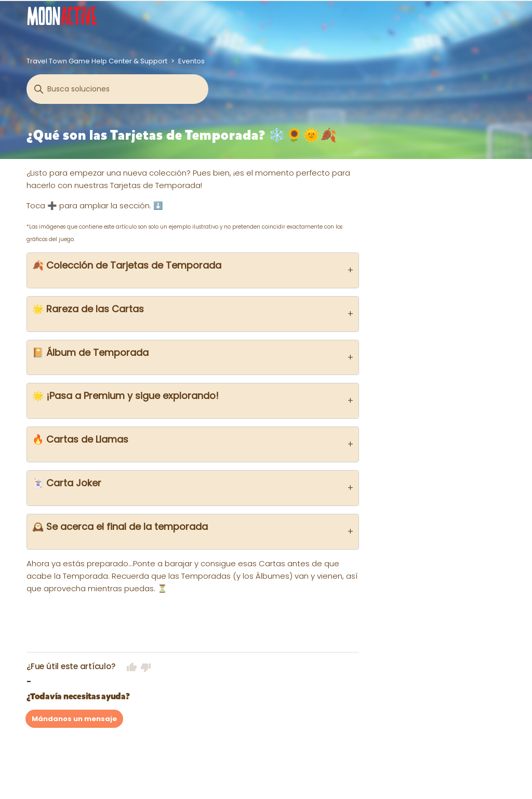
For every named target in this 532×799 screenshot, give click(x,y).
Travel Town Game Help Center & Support (97, 61)
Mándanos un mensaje (74, 719)
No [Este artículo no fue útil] (146, 667)
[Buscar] (117, 89)
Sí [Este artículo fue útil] (132, 667)
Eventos (191, 61)
